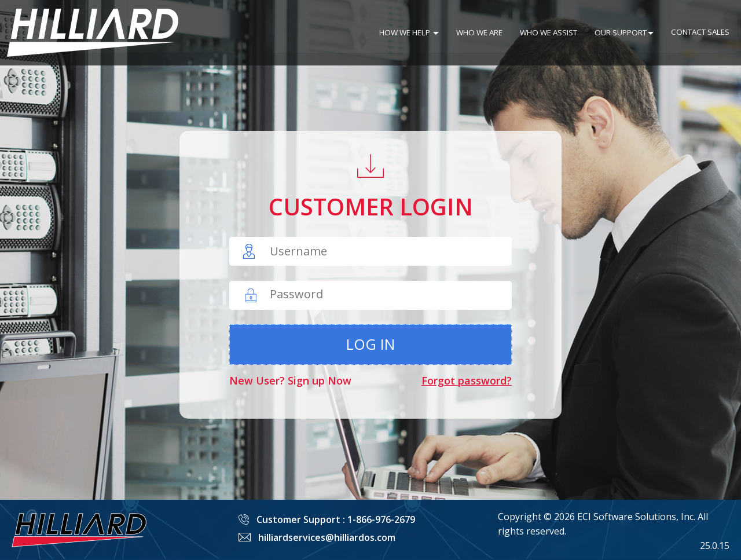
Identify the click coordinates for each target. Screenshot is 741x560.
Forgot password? (467, 380)
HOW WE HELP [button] (409, 32)
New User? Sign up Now (290, 380)
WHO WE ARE (479, 32)
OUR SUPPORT (624, 32)
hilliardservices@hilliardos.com (327, 537)
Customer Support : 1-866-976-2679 (336, 519)
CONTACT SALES (700, 32)
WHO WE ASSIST (549, 32)
